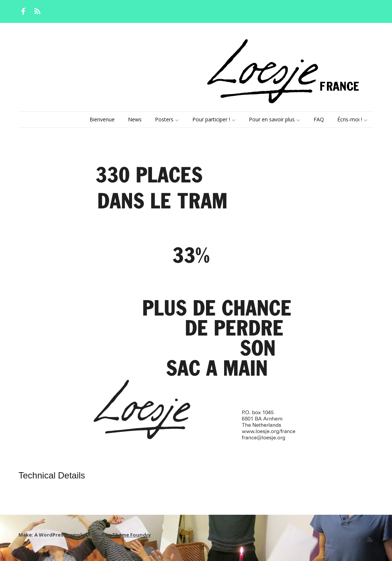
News (135, 119)
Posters (164, 119)
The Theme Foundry (126, 535)
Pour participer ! (211, 119)
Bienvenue (102, 119)
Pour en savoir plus (272, 119)
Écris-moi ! (350, 119)
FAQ (319, 119)
